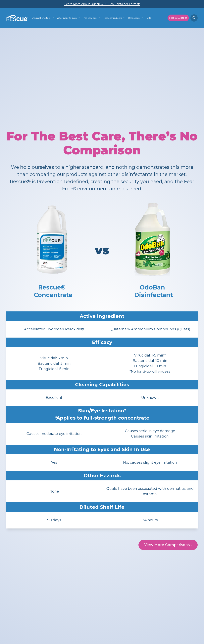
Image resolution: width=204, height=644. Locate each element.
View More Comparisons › (168, 545)
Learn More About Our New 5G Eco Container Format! (102, 4)
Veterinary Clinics (67, 18)
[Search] (194, 18)
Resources (134, 18)
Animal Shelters (41, 18)
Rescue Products (112, 18)
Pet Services (90, 18)
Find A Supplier (178, 18)
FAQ (149, 18)
